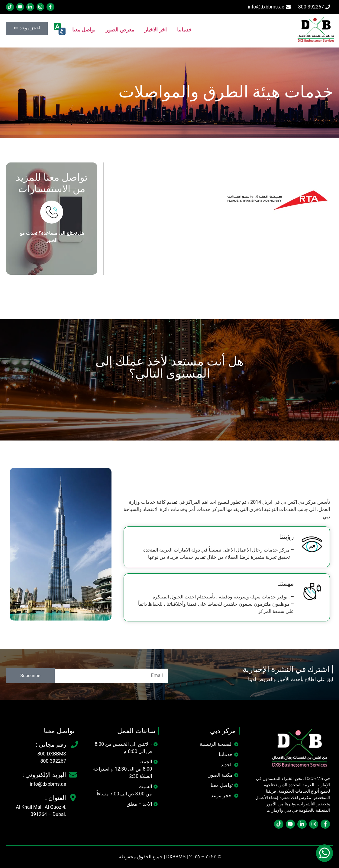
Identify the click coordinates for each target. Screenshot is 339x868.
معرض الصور (120, 30)
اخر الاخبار (156, 30)
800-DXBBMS (52, 754)
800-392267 (53, 761)
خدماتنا (184, 30)
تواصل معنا (84, 30)
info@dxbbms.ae (48, 784)
